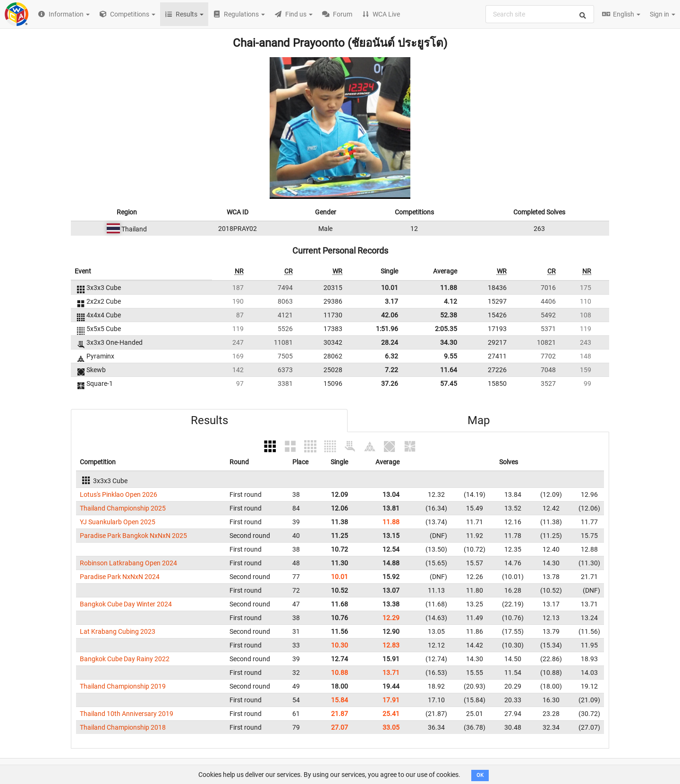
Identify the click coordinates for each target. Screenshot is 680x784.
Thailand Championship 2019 (123, 686)
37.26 (390, 383)
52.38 (449, 315)
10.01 (390, 288)
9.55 (450, 356)
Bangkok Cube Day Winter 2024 (126, 604)
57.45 (449, 383)
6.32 (391, 356)
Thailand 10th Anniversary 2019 (127, 714)
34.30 (449, 342)
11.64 (449, 370)
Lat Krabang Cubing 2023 (118, 631)
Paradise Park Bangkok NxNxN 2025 (133, 536)
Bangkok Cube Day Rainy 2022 (125, 659)
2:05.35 (446, 329)
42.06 (390, 315)
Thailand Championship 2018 (123, 727)
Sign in (663, 14)
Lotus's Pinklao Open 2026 (119, 494)
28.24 (390, 342)
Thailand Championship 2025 (123, 508)
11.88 (449, 288)
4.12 (450, 301)
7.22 (391, 370)
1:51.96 (387, 329)
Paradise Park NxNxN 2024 (120, 577)
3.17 (391, 301)
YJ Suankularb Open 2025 (118, 522)
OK (480, 775)
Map (479, 420)
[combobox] (540, 14)
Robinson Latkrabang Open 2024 (128, 563)
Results (209, 420)
